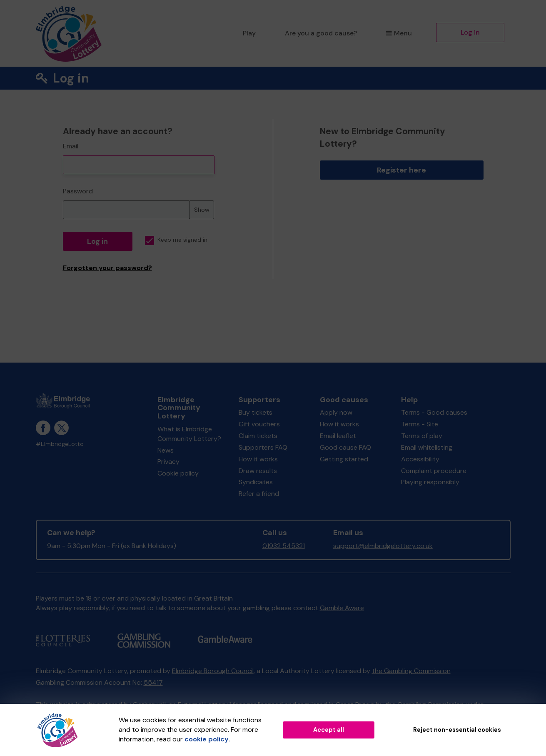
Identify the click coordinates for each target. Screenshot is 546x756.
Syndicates (256, 482)
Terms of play (422, 436)
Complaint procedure (434, 471)
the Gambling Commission (411, 671)
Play (249, 33)
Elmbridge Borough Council (213, 671)
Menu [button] (399, 33)
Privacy (168, 462)
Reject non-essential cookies (457, 730)
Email (71, 146)
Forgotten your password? (107, 268)
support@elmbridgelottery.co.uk (383, 546)
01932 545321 (284, 546)
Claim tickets (258, 436)
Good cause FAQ (345, 447)
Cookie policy (178, 473)
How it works (258, 459)
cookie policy (207, 739)
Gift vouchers (259, 424)
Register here (401, 170)
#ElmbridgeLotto (60, 444)
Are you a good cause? (321, 33)
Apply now (336, 412)
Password (78, 191)
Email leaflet (338, 436)
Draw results (258, 471)
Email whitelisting (427, 447)
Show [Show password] (202, 210)
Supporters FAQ (263, 447)
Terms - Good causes (434, 412)
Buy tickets (256, 412)
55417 (153, 682)
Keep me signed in (176, 240)
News (166, 450)
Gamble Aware (342, 608)
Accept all (329, 730)
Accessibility (420, 459)
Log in (470, 32)
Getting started (344, 459)
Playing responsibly (430, 482)
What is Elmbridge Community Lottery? (189, 434)
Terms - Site (420, 424)
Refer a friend (259, 494)
